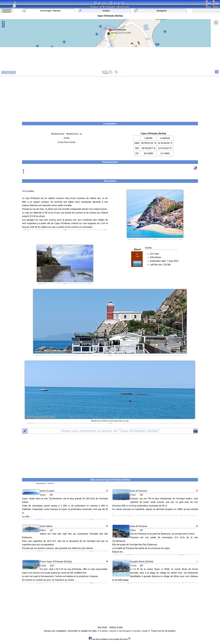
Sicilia (67, 138)
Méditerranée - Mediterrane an (67, 134)
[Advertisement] (110, 98)
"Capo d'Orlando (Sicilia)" (110, 431)
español (216, 6)
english (208, 2)
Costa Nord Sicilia (67, 142)
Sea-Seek (110, 3)
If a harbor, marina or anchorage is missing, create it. (124, 631)
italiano (208, 6)
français (216, 2)
